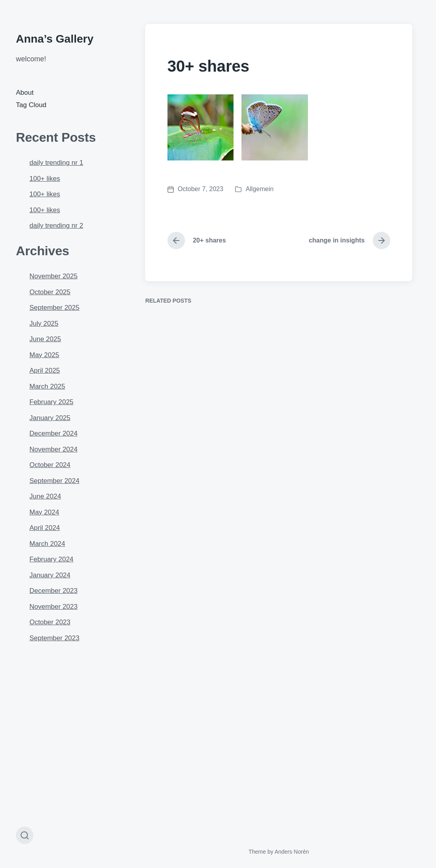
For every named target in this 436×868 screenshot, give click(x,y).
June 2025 (45, 339)
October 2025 (50, 292)
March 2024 (47, 544)
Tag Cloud (31, 105)
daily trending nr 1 (56, 163)
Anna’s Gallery (55, 39)
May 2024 (44, 512)
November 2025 (54, 276)
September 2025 (54, 308)
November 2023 (54, 607)
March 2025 (47, 386)
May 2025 (44, 355)
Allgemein (259, 189)
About (25, 93)
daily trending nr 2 (56, 226)
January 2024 (50, 575)
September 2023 (54, 638)
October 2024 (50, 465)
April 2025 (45, 370)
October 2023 (50, 622)
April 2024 (45, 528)
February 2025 (52, 402)
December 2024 (54, 433)
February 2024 (52, 559)
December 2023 (54, 591)
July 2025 (44, 324)
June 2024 (45, 496)
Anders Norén (292, 852)
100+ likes (45, 179)
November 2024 (54, 449)
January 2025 (50, 418)
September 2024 (54, 481)
